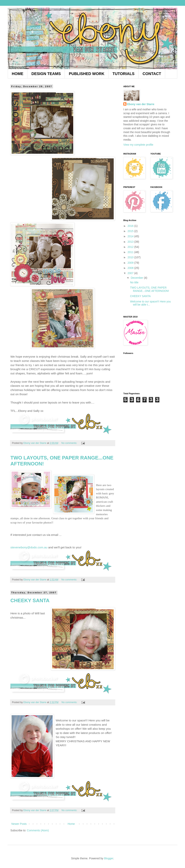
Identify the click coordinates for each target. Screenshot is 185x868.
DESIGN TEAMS (46, 74)
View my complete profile (138, 145)
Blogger (109, 858)
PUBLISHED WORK (87, 74)
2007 (131, 273)
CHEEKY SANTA (30, 600)
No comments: (70, 443)
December (137, 278)
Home (71, 824)
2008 (131, 268)
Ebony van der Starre (141, 104)
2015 (131, 231)
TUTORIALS (124, 74)
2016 (131, 226)
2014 (131, 236)
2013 (131, 242)
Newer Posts (19, 824)
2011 (131, 252)
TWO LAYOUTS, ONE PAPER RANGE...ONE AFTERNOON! (150, 289)
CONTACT (152, 74)
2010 (131, 257)
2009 (131, 263)
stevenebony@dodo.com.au (29, 547)
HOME (18, 74)
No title (134, 282)
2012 (131, 247)
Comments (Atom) (38, 830)
